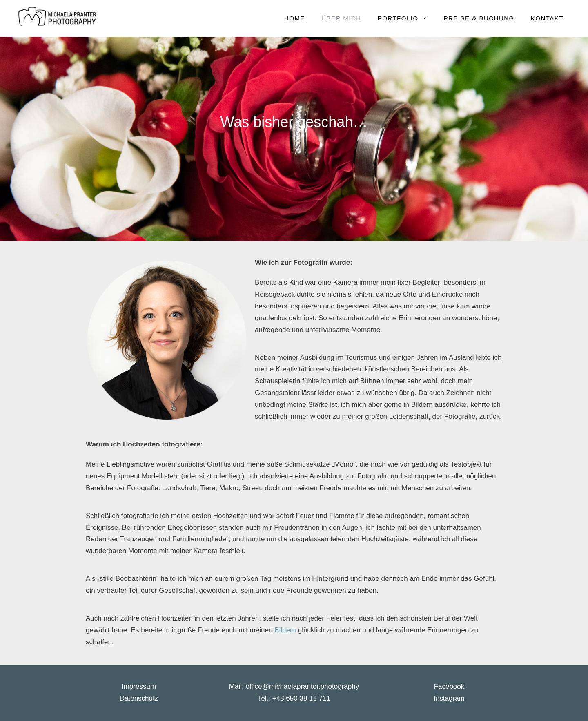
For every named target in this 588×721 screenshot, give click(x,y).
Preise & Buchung (479, 18)
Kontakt (547, 18)
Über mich (341, 18)
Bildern (286, 630)
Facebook (449, 686)
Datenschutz (139, 698)
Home (295, 18)
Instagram (449, 698)
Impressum (139, 686)
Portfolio (407, 18)
